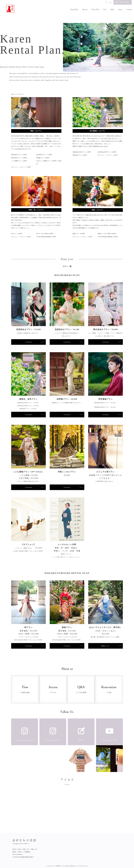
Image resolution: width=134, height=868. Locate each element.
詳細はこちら (106, 646)
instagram (28, 342)
